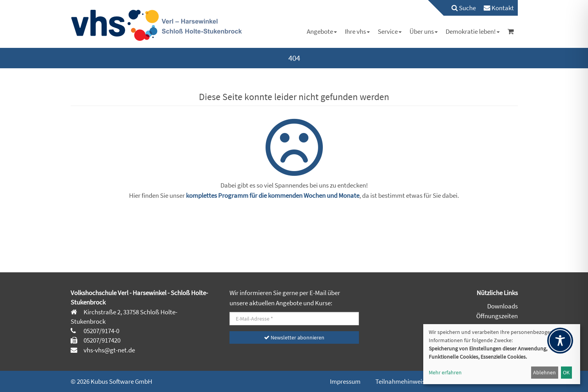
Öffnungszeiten (497, 316)
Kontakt (499, 8)
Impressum (345, 381)
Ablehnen (544, 372)
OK (566, 372)
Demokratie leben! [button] (473, 31)
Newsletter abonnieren (294, 337)
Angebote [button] (322, 31)
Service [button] (390, 31)
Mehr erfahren (445, 372)
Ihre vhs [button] (357, 31)
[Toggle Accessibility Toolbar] (560, 341)
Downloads (502, 306)
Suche (464, 8)
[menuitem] (460, 8)
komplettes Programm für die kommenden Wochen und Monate (273, 195)
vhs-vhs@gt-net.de (109, 350)
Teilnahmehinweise (402, 381)
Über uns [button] (424, 31)
